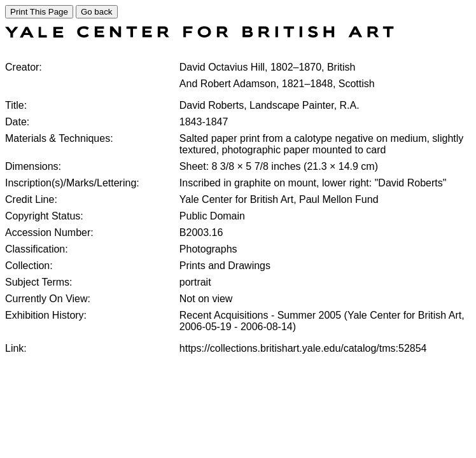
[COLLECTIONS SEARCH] (199, 34)
